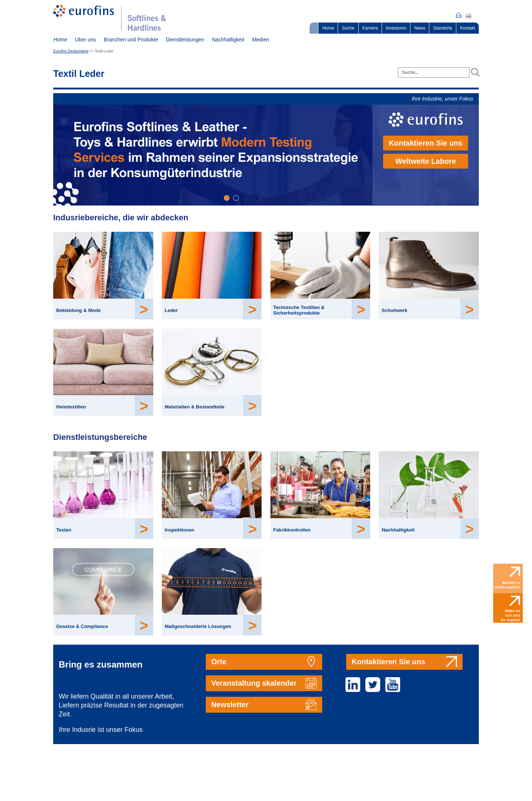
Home (328, 28)
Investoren (396, 28)
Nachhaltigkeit (228, 40)
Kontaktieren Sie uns (426, 143)
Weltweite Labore (426, 161)
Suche (348, 28)
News (420, 28)
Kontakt (468, 28)
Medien (260, 40)
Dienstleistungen (185, 40)
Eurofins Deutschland (71, 51)
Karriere (370, 28)
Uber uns (86, 40)
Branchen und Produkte (131, 40)
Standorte (443, 28)
